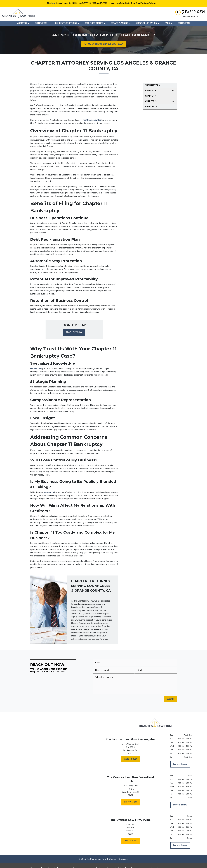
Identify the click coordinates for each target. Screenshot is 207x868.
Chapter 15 (151, 107)
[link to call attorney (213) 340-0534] (190, 12)
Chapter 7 (151, 91)
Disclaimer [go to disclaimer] (124, 859)
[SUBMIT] (170, 699)
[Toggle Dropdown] (29, 23)
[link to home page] (18, 14)
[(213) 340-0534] (130, 759)
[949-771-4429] (130, 802)
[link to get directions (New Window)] (130, 749)
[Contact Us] (184, 23)
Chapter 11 (151, 96)
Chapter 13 (151, 101)
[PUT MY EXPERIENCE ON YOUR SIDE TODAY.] (103, 44)
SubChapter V (153, 85)
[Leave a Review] (180, 764)
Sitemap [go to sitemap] (112, 859)
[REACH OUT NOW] (74, 332)
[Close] (203, 3)
